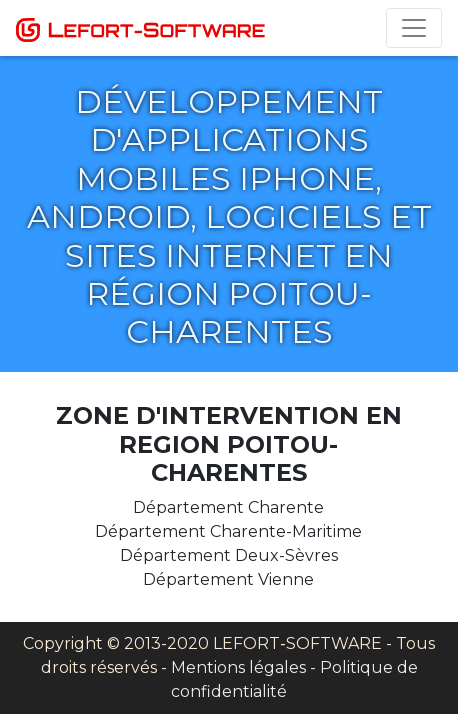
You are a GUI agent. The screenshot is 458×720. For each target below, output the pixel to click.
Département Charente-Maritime (228, 531)
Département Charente (228, 507)
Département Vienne (228, 579)
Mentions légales (238, 667)
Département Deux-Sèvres (229, 555)
